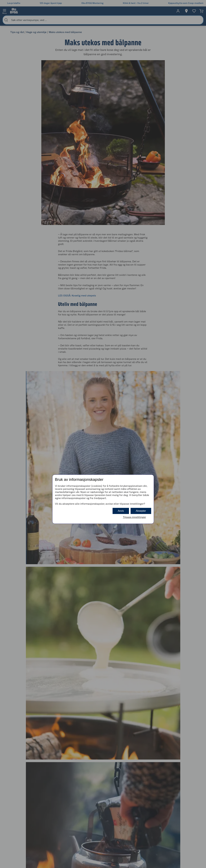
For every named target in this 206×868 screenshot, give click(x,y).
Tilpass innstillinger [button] (134, 517)
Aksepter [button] (141, 511)
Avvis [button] (121, 511)
